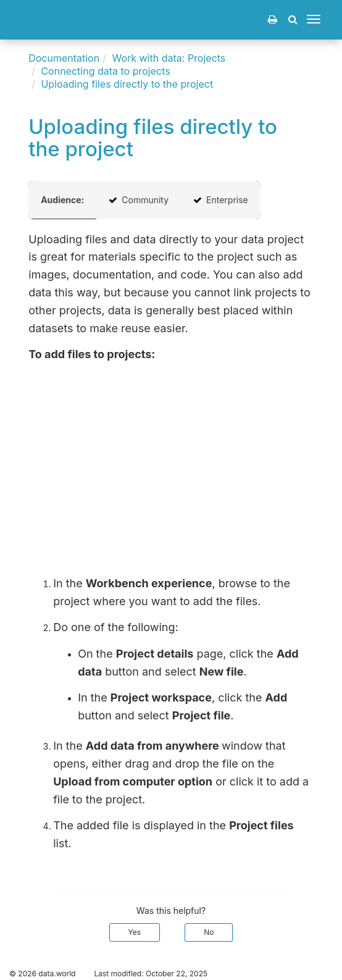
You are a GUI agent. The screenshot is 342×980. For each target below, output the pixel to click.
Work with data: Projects (169, 58)
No (209, 932)
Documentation (64, 58)
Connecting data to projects (105, 71)
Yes (135, 932)
